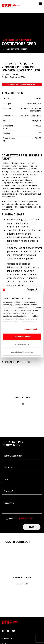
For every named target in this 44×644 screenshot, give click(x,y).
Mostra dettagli (30, 329)
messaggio (9, 503)
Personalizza (22, 344)
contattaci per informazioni (22, 84)
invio (32, 527)
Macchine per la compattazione (16, 40)
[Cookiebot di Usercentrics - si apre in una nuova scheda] (28, 290)
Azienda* (8, 468)
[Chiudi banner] (40, 290)
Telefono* (8, 491)
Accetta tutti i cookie (22, 337)
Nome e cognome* (13, 456)
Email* (7, 479)
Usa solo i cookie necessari (22, 352)
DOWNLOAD (7, 639)
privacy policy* (26, 518)
